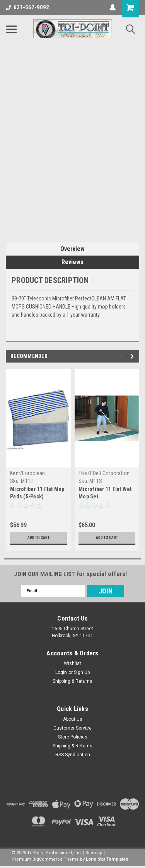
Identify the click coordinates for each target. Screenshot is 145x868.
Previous (122, 356)
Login (61, 672)
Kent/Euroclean (28, 473)
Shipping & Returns (72, 681)
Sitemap (94, 853)
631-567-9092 (27, 7)
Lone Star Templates (107, 859)
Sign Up (82, 672)
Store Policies (73, 737)
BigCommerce (48, 859)
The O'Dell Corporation (104, 473)
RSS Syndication (73, 755)
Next (133, 356)
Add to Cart (38, 538)
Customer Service (72, 728)
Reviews (72, 262)
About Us (73, 719)
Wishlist (72, 663)
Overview (72, 249)
